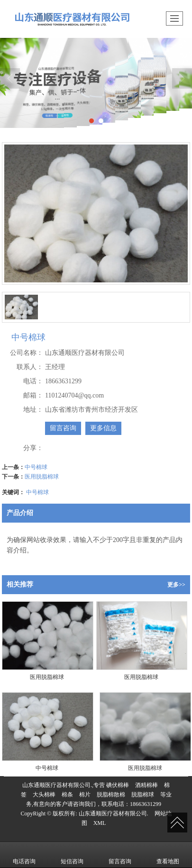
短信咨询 (72, 855)
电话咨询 (24, 855)
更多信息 (103, 428)
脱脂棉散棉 (111, 795)
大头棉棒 (44, 795)
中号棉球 (36, 467)
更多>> (176, 585)
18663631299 (146, 804)
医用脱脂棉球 (42, 477)
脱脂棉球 (143, 795)
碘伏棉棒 (118, 785)
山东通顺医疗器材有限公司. (114, 814)
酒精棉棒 (146, 785)
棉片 (85, 795)
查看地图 (168, 855)
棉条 (67, 795)
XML (100, 823)
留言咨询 (63, 428)
